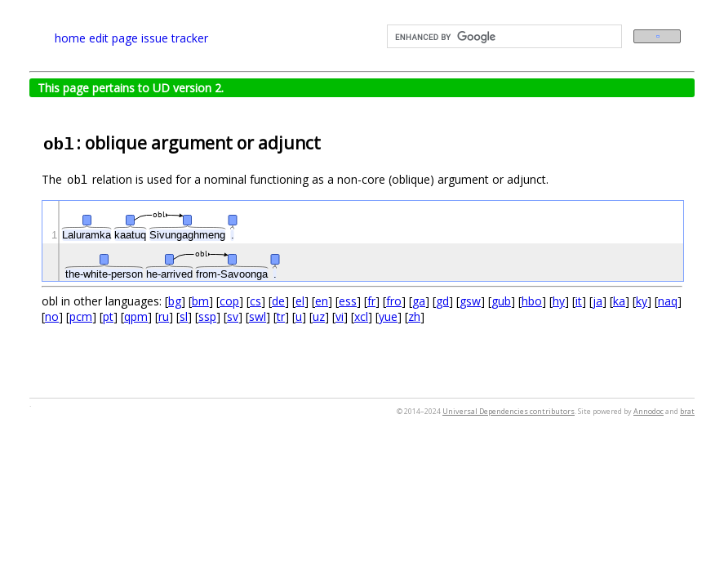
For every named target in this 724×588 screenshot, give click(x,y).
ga (419, 301)
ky (642, 301)
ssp (207, 316)
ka (619, 301)
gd (442, 301)
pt (108, 316)
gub (501, 301)
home (70, 38)
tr (281, 316)
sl (184, 316)
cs (255, 301)
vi (340, 316)
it (579, 301)
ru (164, 316)
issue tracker (175, 38)
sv (233, 316)
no (52, 316)
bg (175, 301)
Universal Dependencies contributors (509, 411)
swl (258, 316)
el (300, 301)
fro (394, 301)
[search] (503, 37)
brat (687, 411)
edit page (113, 38)
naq (668, 301)
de (278, 301)
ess (348, 301)
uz (319, 316)
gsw (470, 301)
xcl (361, 316)
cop (229, 301)
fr (371, 301)
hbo (532, 301)
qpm (136, 316)
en (322, 301)
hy (559, 301)
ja (597, 301)
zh (414, 316)
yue (388, 316)
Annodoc (648, 411)
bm (200, 301)
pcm (81, 316)
